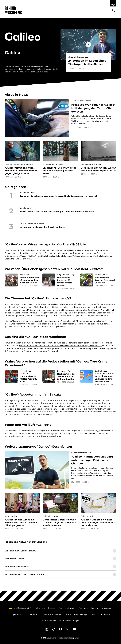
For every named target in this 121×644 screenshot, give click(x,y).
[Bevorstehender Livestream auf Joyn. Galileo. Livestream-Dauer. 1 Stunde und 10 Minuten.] (88, 63)
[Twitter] (67, 629)
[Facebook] (60, 629)
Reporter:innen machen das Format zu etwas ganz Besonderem (47, 403)
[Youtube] (74, 629)
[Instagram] (47, 629)
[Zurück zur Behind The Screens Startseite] (13, 11)
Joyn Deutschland (21, 608)
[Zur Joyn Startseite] (113, 3)
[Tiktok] (54, 629)
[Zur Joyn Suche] (113, 10)
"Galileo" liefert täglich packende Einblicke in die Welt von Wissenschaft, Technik (65, 256)
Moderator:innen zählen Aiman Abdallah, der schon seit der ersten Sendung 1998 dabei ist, (60, 346)
